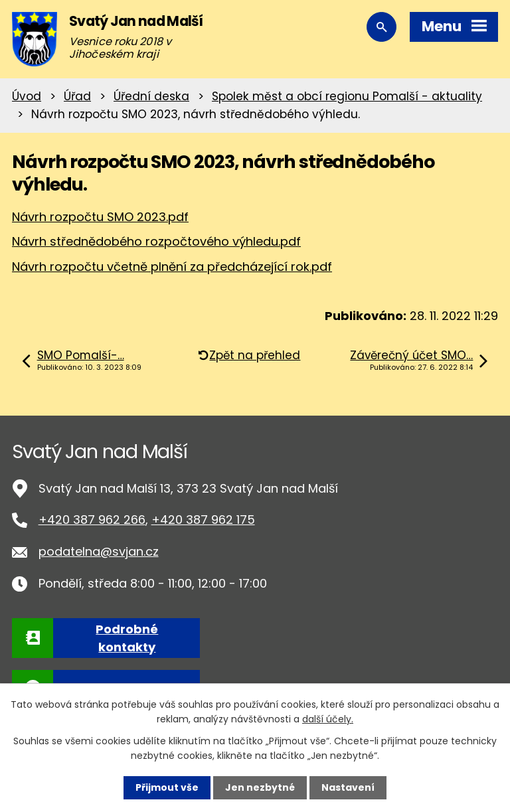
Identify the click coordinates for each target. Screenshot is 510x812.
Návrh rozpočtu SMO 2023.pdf (100, 217)
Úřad (77, 96)
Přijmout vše (167, 787)
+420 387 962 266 (92, 520)
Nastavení (348, 787)
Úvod (27, 96)
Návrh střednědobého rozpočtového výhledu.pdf (156, 241)
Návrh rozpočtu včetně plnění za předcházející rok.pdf (172, 267)
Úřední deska (151, 96)
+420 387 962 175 (203, 520)
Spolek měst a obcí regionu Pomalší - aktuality (347, 96)
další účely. (328, 719)
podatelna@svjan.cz (99, 551)
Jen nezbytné (260, 787)
